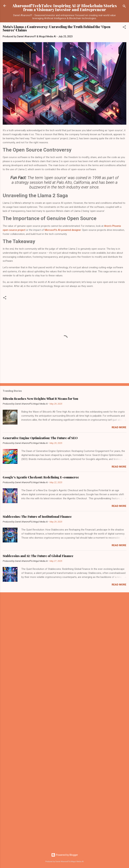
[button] (124, 28)
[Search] (124, 7)
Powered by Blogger (65, 855)
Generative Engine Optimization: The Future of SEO (40, 438)
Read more (119, 427)
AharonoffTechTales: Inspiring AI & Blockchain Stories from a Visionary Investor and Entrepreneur (64, 8)
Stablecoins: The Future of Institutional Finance (37, 517)
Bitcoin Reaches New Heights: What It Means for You (40, 399)
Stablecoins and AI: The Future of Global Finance (38, 556)
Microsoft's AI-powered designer (63, 230)
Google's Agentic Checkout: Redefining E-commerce (41, 477)
